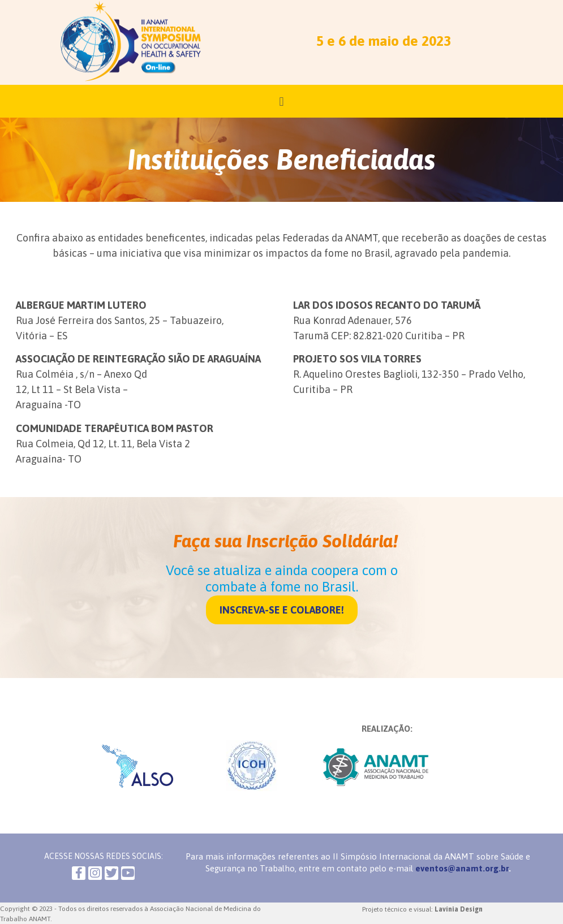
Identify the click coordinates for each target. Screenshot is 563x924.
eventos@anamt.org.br (462, 868)
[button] (282, 610)
